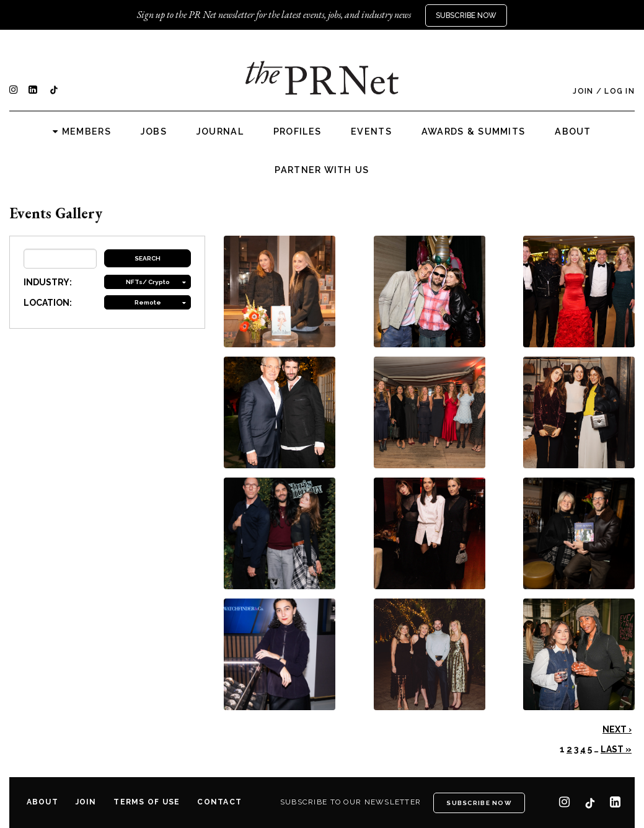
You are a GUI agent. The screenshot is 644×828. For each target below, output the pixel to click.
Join (583, 91)
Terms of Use (147, 802)
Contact (219, 802)
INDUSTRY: (48, 282)
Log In (620, 91)
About (573, 131)
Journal (220, 131)
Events (371, 131)
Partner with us (322, 170)
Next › (617, 729)
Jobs (154, 131)
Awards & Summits (473, 131)
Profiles (297, 131)
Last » (616, 749)
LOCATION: (48, 303)
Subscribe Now (466, 16)
